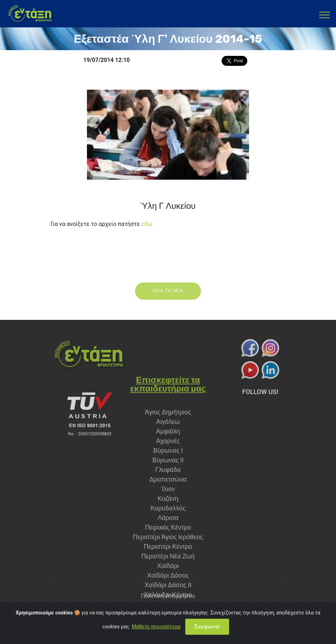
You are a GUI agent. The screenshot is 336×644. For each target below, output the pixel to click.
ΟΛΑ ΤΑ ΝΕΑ (168, 295)
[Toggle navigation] (325, 15)
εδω (147, 224)
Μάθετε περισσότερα (156, 630)
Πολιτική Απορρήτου (168, 600)
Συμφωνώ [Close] (207, 630)
